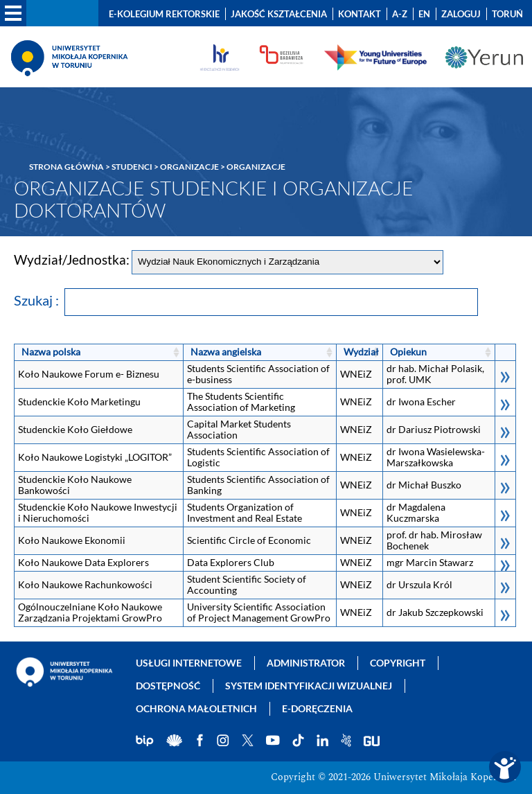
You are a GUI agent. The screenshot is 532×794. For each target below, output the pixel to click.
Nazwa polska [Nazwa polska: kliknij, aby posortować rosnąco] (51, 352)
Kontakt (360, 14)
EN (424, 14)
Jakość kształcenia (279, 14)
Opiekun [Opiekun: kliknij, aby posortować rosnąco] (408, 352)
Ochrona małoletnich (196, 708)
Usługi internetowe (189, 663)
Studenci (132, 167)
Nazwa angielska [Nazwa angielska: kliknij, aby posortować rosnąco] (226, 352)
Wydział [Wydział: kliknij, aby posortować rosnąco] (361, 352)
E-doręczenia (317, 708)
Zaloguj (461, 14)
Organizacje (189, 167)
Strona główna (66, 167)
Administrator (306, 663)
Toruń (507, 14)
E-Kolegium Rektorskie (164, 14)
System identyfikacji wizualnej (309, 686)
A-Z (400, 14)
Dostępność (168, 686)
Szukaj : (246, 300)
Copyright (398, 663)
